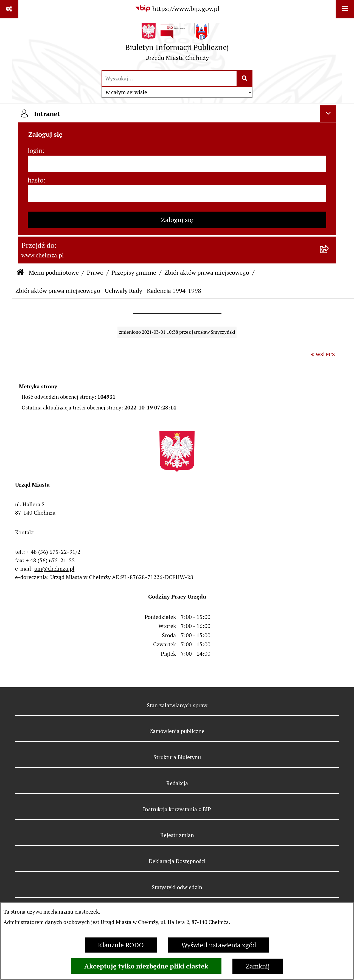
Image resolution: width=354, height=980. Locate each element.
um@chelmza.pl (54, 569)
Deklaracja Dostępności (177, 861)
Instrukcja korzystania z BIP (177, 809)
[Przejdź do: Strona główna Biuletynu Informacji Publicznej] (20, 273)
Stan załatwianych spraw (177, 705)
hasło (36, 180)
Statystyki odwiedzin (177, 887)
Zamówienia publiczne (177, 731)
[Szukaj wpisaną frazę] (245, 78)
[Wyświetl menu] (345, 9)
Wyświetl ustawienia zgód (219, 945)
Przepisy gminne (134, 273)
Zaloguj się (177, 220)
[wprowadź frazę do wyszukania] (169, 78)
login (35, 151)
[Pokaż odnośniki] (9, 9)
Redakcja (177, 783)
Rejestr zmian (177, 835)
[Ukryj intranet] (328, 114)
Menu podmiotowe (54, 273)
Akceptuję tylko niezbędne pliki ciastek (146, 966)
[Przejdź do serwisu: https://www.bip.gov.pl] (177, 9)
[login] (177, 164)
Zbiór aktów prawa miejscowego (207, 273)
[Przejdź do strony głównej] (177, 44)
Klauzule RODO (121, 945)
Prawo (95, 273)
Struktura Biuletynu (177, 757)
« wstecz (323, 354)
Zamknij (258, 966)
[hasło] (177, 193)
